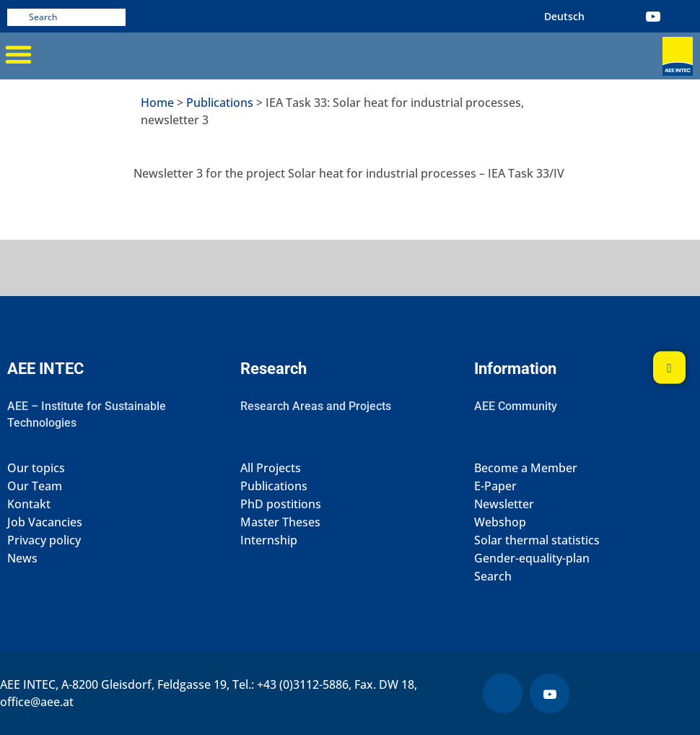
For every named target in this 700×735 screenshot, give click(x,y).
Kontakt (29, 504)
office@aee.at (37, 702)
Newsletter (504, 504)
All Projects (271, 468)
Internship (269, 540)
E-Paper (495, 486)
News (22, 558)
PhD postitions (281, 504)
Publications (220, 103)
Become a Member (526, 468)
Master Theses (280, 522)
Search (493, 577)
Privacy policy (44, 540)
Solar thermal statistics (537, 540)
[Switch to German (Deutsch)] (564, 16)
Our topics (36, 468)
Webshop (500, 522)
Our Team (35, 486)
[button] (18, 54)
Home (157, 103)
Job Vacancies (45, 522)
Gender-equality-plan (532, 558)
